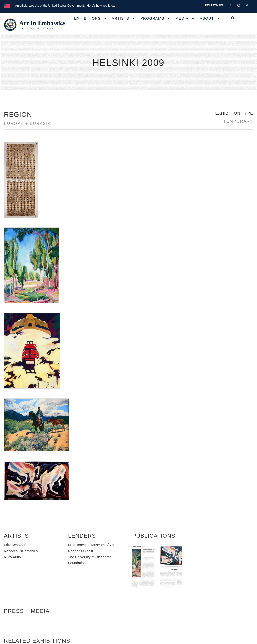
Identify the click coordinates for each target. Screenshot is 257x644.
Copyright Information (30, 592)
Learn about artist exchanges (203, 575)
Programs (152, 18)
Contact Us (20, 569)
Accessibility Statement (31, 581)
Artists (120, 18)
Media (182, 18)
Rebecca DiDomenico (21, 341)
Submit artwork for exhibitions (204, 598)
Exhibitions (87, 18)
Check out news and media (202, 586)
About (207, 18)
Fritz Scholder (15, 335)
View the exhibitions (196, 563)
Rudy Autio (12, 347)
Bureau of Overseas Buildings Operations (47, 603)
